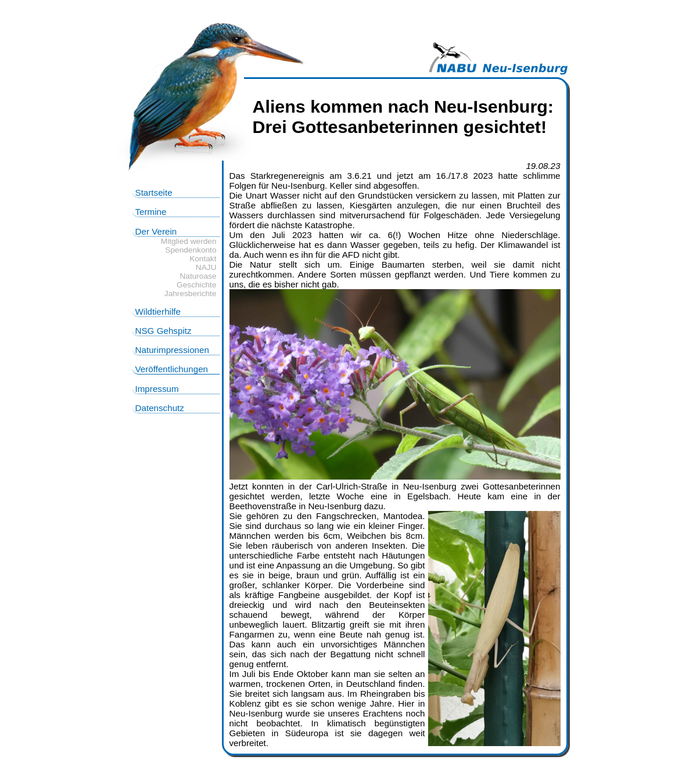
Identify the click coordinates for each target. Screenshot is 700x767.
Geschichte (196, 285)
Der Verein (156, 231)
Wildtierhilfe (158, 312)
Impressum (157, 389)
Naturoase (198, 276)
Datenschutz (160, 408)
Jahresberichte (191, 294)
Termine (151, 212)
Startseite (154, 192)
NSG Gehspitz (164, 331)
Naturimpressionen (172, 350)
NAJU (206, 267)
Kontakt (203, 259)
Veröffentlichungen (172, 369)
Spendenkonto (191, 250)
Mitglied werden (189, 241)
